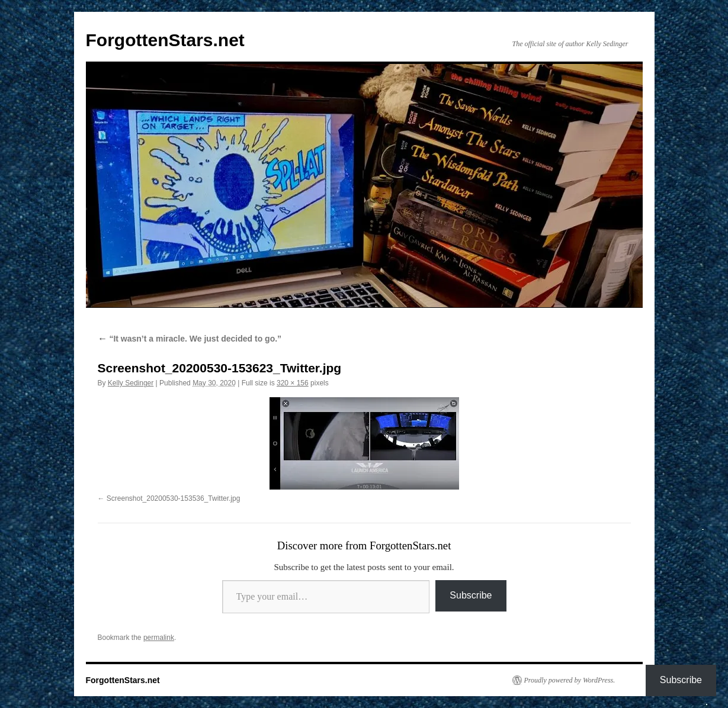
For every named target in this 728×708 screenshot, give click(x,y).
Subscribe (471, 595)
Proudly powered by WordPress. (570, 680)
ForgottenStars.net (165, 40)
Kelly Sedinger (131, 383)
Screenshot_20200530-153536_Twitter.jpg (174, 498)
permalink (159, 638)
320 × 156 (293, 383)
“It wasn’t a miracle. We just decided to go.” (190, 339)
